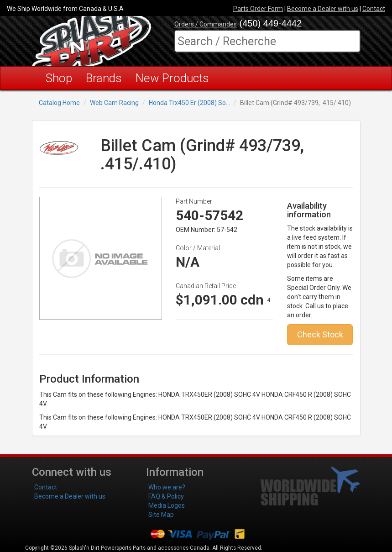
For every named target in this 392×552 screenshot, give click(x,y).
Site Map (161, 515)
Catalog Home (59, 103)
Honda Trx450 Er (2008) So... (189, 103)
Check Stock (320, 334)
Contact (374, 9)
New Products (172, 78)
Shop (59, 78)
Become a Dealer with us (323, 9)
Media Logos (167, 505)
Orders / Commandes (206, 24)
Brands (104, 78)
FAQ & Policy (166, 496)
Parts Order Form (258, 9)
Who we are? (167, 487)
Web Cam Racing (114, 103)
